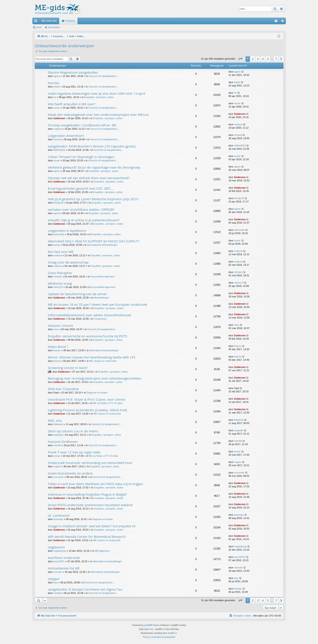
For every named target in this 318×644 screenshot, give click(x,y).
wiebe (57, 87)
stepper (54, 579)
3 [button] (258, 59)
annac (57, 108)
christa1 (58, 277)
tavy (56, 582)
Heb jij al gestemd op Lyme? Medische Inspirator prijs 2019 (93, 199)
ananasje (58, 519)
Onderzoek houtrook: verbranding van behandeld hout (90, 463)
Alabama (58, 424)
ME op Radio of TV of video (108, 403)
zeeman (58, 572)
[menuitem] (276, 21)
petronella (59, 234)
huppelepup (60, 551)
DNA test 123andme (63, 389)
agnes (57, 76)
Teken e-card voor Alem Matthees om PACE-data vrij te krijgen (96, 484)
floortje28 (58, 203)
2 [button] (253, 59)
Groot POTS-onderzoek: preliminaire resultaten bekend (90, 505)
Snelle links (37, 22)
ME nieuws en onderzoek (103, 361)
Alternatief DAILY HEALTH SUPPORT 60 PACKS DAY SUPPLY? (94, 241)
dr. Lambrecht (59, 515)
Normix (54, 83)
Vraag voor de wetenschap (68, 262)
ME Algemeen (102, 551)
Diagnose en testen (97, 393)
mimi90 (57, 445)
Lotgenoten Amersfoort (66, 136)
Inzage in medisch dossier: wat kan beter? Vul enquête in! (92, 526)
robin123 (58, 287)
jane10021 (59, 561)
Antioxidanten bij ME (64, 568)
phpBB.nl (172, 633)
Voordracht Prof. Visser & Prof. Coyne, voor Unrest (87, 399)
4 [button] (263, 59)
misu (56, 329)
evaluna (58, 129)
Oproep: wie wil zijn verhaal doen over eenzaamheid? (89, 178)
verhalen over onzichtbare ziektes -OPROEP (81, 209)
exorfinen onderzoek (64, 558)
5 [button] (268, 59)
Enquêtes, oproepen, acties (99, 97)
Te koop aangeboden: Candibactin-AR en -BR (82, 125)
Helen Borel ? (58, 347)
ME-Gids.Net (49, 21)
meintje (57, 593)
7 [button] (276, 59)
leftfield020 (59, 150)
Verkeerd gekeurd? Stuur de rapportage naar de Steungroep (94, 167)
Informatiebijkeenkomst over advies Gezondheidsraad (90, 315)
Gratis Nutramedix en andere (70, 473)
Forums (70, 21)
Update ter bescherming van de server (77, 294)
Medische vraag (60, 283)
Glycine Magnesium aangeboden (73, 72)
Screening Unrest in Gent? (68, 368)
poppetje (58, 435)
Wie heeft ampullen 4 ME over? (72, 104)
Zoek (39, 27)
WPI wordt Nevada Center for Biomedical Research (87, 537)
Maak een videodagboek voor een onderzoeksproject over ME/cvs (98, 115)
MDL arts (55, 420)
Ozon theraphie (60, 273)
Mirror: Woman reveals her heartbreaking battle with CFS (92, 357)
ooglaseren (57, 547)
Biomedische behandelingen (102, 245)
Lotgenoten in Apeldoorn (67, 231)
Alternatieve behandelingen (104, 350)
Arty (151, 629)
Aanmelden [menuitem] (283, 22)
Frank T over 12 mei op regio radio (74, 452)
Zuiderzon (59, 118)
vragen (57, 466)
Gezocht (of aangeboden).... (104, 76)
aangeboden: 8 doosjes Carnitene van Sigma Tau (85, 589)
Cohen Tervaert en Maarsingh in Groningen (81, 157)
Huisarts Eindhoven (63, 442)
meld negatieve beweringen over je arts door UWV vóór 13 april (97, 93)
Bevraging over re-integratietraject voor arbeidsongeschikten (95, 378)
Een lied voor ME (61, 252)
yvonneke (59, 477)
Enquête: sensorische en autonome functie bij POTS (88, 336)
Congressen (100, 319)
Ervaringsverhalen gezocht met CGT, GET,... (81, 188)
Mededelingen (102, 298)
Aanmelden (54, 27)
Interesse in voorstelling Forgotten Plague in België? (87, 494)
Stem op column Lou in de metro (73, 431)
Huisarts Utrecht (61, 326)
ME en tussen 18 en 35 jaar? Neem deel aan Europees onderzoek (98, 304)
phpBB (148, 625)
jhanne (57, 350)
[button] (240, 59)
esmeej (57, 139)
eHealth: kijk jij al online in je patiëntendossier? (84, 220)
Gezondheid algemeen (103, 277)
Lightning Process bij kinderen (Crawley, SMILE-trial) (87, 410)
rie (55, 97)
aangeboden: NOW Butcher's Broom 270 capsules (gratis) (92, 146)
